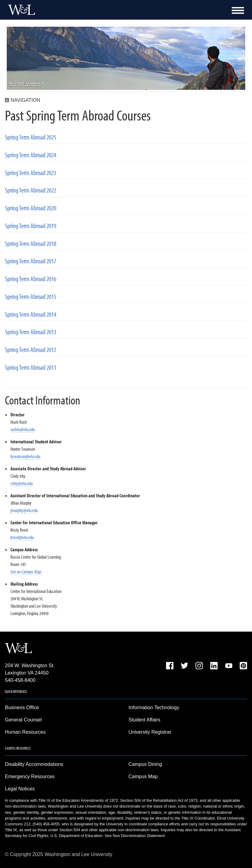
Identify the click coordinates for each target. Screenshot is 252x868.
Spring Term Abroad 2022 (31, 190)
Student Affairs (145, 720)
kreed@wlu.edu (22, 537)
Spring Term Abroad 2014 (31, 314)
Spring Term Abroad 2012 (31, 350)
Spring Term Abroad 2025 (31, 137)
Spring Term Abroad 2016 (31, 279)
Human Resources (25, 732)
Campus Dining (145, 764)
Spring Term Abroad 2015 (31, 297)
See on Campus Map (26, 572)
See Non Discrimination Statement (135, 836)
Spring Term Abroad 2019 (31, 226)
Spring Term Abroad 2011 (31, 367)
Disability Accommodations (34, 764)
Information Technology (154, 707)
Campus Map (143, 776)
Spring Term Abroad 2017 (31, 261)
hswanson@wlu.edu (25, 456)
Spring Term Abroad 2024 (31, 155)
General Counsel (23, 720)
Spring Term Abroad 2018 (31, 244)
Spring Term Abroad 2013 (31, 332)
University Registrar (150, 732)
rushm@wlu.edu (23, 429)
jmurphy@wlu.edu (24, 510)
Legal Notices (20, 789)
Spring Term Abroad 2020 (31, 208)
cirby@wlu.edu (21, 483)
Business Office (22, 707)
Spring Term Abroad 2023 (31, 173)
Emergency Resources (30, 776)
